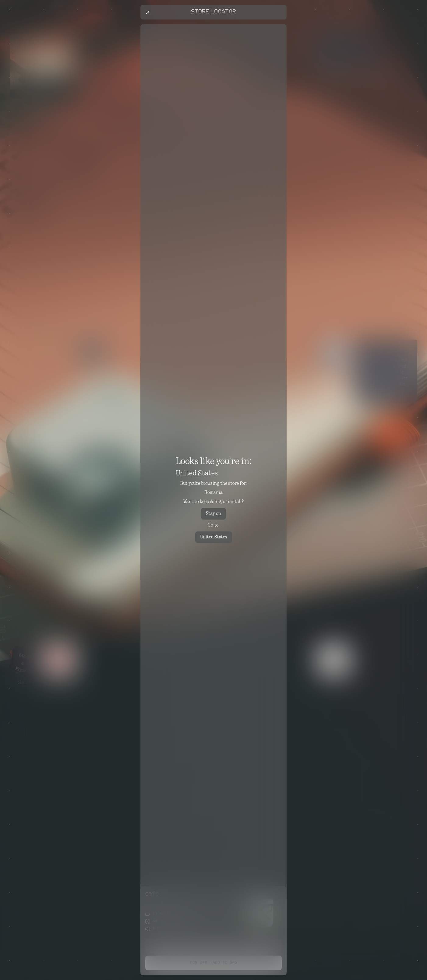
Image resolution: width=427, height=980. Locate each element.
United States (214, 537)
